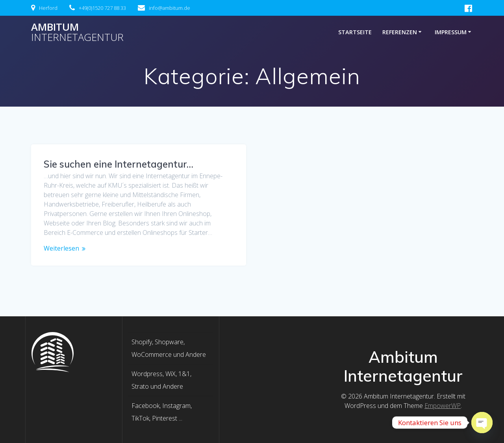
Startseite (355, 32)
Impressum (451, 32)
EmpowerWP (443, 406)
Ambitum (77, 32)
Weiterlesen (61, 248)
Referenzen (400, 32)
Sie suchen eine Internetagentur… (119, 164)
